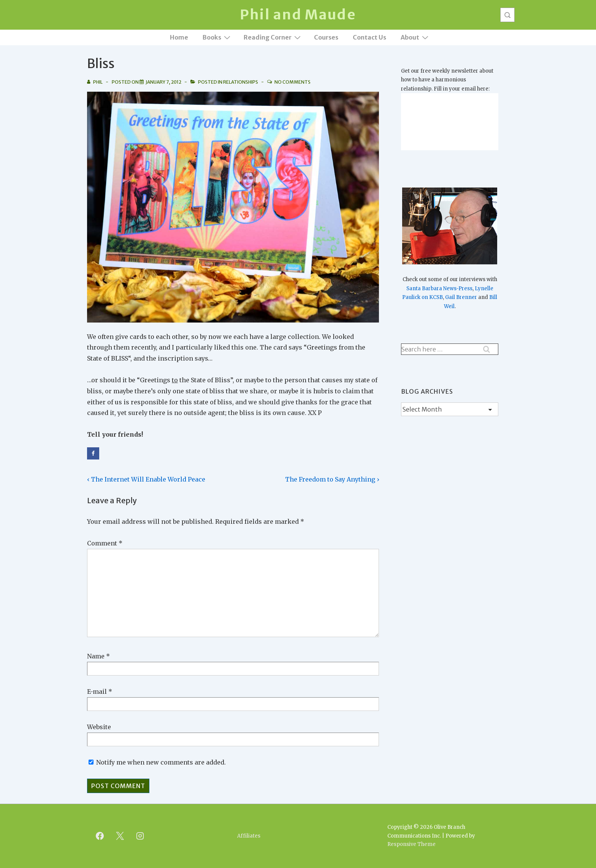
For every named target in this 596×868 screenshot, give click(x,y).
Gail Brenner (461, 297)
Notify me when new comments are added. (161, 762)
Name (96, 656)
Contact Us (369, 37)
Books (217, 37)
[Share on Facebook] (93, 453)
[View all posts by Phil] (95, 82)
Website (99, 727)
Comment (105, 543)
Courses (326, 37)
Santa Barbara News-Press (439, 289)
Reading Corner (273, 37)
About (415, 37)
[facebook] (100, 836)
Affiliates (249, 836)
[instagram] (140, 836)
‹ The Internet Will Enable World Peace (146, 479)
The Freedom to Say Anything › (332, 479)
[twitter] (120, 836)
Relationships (241, 82)
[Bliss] (163, 82)
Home (179, 37)
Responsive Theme (411, 844)
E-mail (97, 692)
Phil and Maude (298, 15)
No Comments (292, 82)
